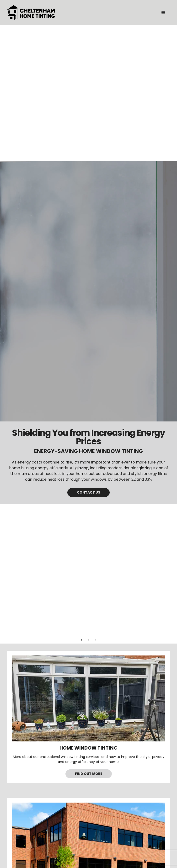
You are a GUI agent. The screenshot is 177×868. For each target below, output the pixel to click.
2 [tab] (89, 640)
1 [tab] (81, 640)
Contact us (88, 492)
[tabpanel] (88, 333)
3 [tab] (96, 640)
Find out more (89, 774)
